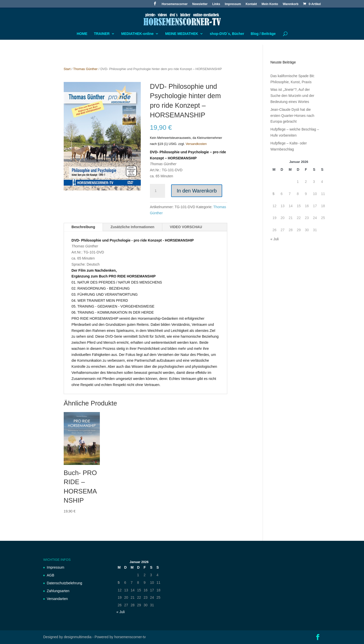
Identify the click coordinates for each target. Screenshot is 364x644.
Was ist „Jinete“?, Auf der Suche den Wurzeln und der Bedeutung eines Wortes (292, 96)
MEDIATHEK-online (138, 34)
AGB (51, 575)
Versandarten (57, 599)
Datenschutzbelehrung (64, 583)
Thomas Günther (86, 69)
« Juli (275, 239)
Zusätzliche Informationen (132, 227)
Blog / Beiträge (263, 34)
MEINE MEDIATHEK (181, 34)
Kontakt (251, 4)
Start (67, 69)
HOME (82, 34)
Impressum (233, 4)
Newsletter (200, 4)
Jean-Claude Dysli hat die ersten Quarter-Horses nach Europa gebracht (292, 116)
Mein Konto (270, 4)
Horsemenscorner (175, 4)
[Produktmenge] (157, 191)
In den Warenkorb (197, 191)
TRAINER (102, 34)
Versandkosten (196, 144)
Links (216, 4)
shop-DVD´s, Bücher (227, 34)
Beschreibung (83, 227)
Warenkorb (290, 4)
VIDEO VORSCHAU (186, 227)
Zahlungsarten (58, 591)
